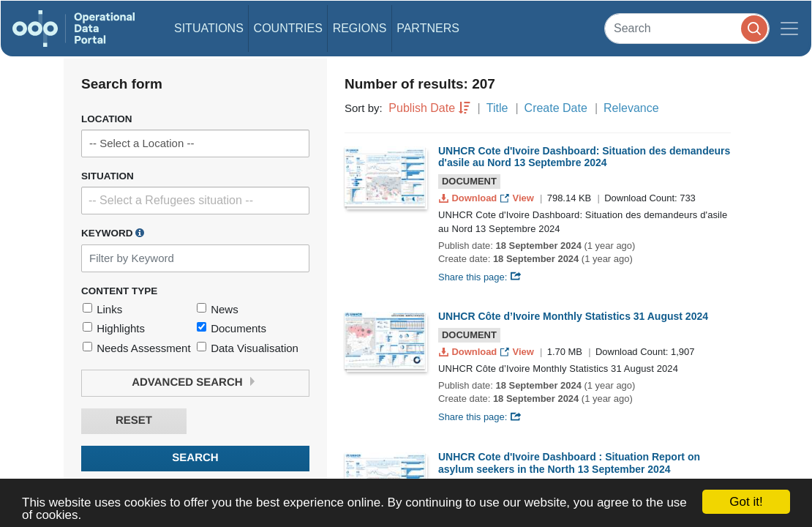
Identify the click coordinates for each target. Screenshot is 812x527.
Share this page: (480, 277)
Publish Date (422, 108)
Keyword (113, 233)
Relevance (631, 108)
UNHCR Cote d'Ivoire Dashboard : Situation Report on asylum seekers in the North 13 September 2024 (569, 463)
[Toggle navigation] (789, 29)
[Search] (687, 28)
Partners (428, 28)
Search (195, 458)
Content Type (119, 291)
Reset (134, 421)
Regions (360, 28)
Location (107, 119)
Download (469, 198)
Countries (288, 28)
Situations (209, 28)
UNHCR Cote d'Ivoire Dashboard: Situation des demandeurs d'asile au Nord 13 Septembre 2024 (584, 157)
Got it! (746, 502)
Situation (108, 176)
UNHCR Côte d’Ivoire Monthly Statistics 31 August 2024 (573, 316)
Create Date (556, 108)
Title (497, 108)
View (518, 198)
